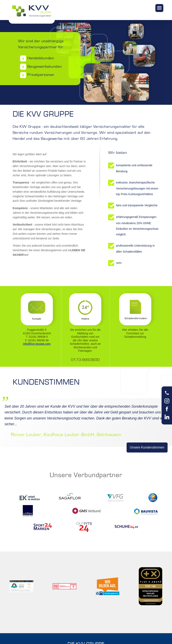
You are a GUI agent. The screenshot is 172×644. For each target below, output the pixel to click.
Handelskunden (36, 58)
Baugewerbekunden (40, 67)
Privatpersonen (36, 75)
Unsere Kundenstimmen (147, 447)
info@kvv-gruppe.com (37, 344)
